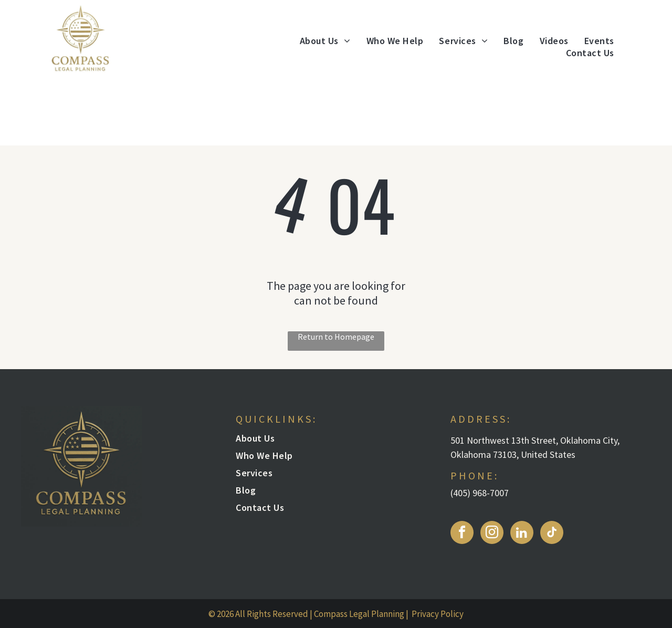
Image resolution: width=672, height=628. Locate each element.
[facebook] (462, 534)
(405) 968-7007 (480, 493)
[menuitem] (325, 41)
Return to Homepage (336, 337)
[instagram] (492, 534)
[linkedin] (522, 534)
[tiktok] (552, 534)
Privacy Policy (438, 614)
